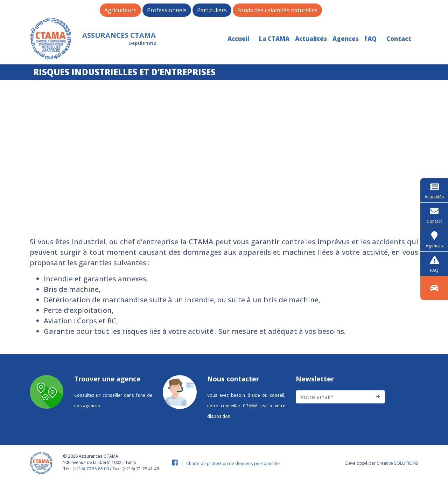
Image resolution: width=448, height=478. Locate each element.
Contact (399, 39)
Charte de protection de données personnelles (233, 463)
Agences (346, 39)
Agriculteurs (120, 10)
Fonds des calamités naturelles (277, 10)
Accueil (238, 39)
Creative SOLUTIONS (397, 463)
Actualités (311, 39)
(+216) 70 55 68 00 (91, 469)
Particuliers (212, 10)
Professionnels (167, 10)
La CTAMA (274, 39)
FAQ (370, 39)
